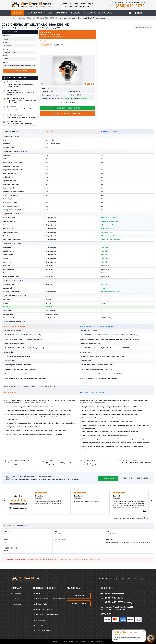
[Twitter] (123, 579)
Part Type (7, 36)
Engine (6, 534)
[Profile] (139, 13)
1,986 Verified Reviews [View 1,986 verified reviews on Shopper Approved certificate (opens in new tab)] (18, 504)
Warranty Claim (79, 603)
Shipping (38, 626)
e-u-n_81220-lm (56, 45)
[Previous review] (4, 501)
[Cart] (130, 13)
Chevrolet (58, 534)
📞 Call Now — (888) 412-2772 (67, 108)
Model (6, 49)
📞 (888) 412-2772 (108, 478)
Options (6, 62)
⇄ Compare (90, 41)
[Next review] (152, 501)
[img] (18, 500)
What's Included (11, 387)
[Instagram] (142, 579)
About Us (16, 594)
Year (5, 56)
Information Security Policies (46, 615)
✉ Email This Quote (67, 103)
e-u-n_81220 (45, 45)
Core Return (79, 595)
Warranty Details (48, 387)
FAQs (37, 594)
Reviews (16, 599)
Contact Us (39, 620)
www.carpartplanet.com (114, 593)
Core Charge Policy (43, 610)
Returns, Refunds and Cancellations (49, 599)
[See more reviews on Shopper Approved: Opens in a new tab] (128, 518)
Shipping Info (30, 387)
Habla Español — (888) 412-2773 (135, 478)
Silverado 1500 (110, 534)
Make (5, 43)
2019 (6, 542)
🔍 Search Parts (20, 71)
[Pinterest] (135, 579)
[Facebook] (116, 579)
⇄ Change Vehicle (144, 27)
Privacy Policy (40, 604)
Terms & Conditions (43, 631)
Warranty (16, 604)
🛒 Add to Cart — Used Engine (67, 114)
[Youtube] (129, 579)
